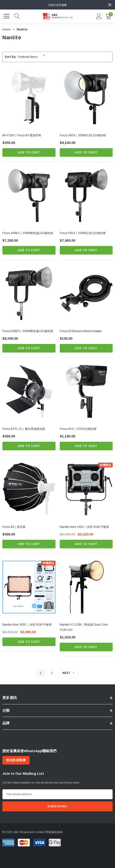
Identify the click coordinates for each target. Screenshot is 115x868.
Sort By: (11, 57)
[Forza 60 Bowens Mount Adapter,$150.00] (86, 293)
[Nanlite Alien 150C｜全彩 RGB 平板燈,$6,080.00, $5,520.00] (86, 489)
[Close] (110, 5)
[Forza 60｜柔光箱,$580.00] (29, 489)
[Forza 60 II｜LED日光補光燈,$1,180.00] (86, 391)
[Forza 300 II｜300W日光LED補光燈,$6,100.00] (86, 98)
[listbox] (32, 57)
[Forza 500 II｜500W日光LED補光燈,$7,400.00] (86, 196)
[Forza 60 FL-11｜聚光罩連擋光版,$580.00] (29, 391)
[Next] (69, 673)
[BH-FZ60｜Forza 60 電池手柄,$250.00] (29, 98)
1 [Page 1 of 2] (41, 673)
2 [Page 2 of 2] (52, 673)
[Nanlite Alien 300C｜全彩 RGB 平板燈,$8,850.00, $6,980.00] (29, 587)
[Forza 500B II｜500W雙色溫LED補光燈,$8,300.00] (29, 293)
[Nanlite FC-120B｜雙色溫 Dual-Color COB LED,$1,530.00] (86, 587)
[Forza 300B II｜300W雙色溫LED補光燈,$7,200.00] (29, 196)
